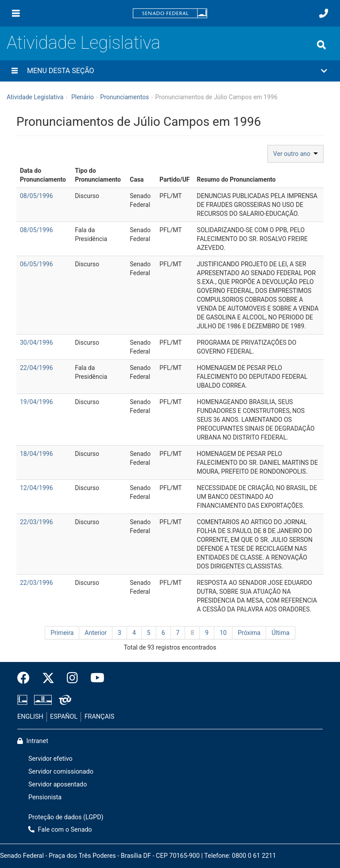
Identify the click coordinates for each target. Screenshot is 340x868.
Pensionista (45, 797)
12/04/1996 (37, 488)
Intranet (33, 741)
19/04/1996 (37, 402)
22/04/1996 (37, 368)
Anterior (96, 633)
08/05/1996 (37, 196)
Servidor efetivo (50, 759)
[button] (170, 71)
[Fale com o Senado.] (324, 13)
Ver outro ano (296, 154)
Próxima (249, 633)
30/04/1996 (37, 343)
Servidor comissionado (61, 772)
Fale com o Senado (60, 830)
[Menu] (16, 13)
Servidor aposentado (58, 784)
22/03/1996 (37, 522)
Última (280, 633)
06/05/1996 (37, 264)
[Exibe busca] (321, 45)
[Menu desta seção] (15, 71)
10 (223, 633)
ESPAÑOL (64, 717)
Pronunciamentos (124, 97)
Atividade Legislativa (83, 43)
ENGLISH (30, 717)
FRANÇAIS (100, 717)
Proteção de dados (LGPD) (66, 817)
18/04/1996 (37, 454)
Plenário (83, 97)
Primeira (62, 633)
